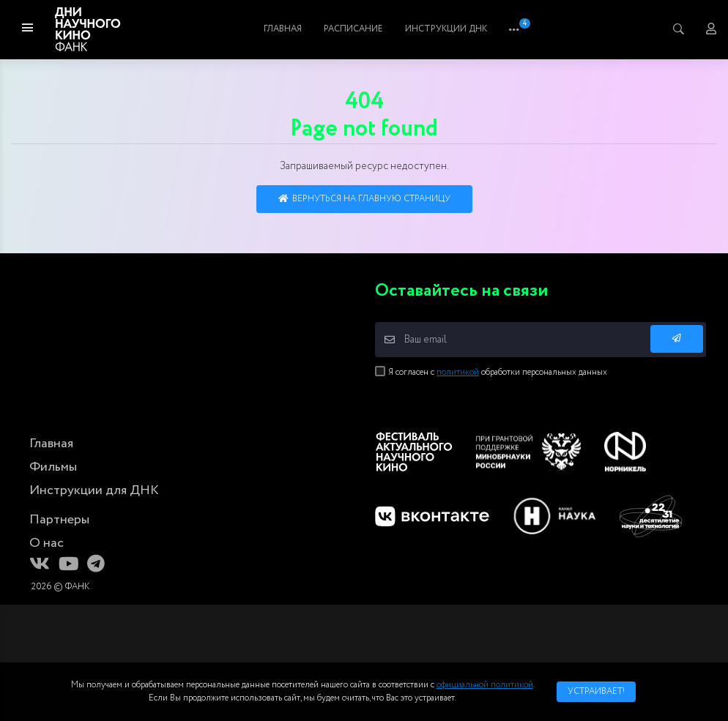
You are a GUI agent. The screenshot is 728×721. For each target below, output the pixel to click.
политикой (458, 372)
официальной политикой (485, 685)
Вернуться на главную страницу (364, 199)
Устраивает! (596, 691)
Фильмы (365, 29)
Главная (304, 29)
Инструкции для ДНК (94, 490)
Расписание (436, 29)
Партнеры (59, 520)
